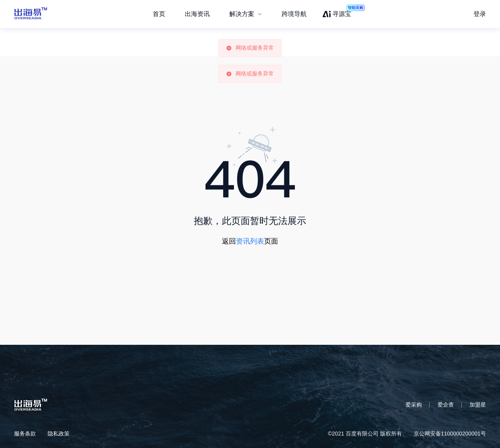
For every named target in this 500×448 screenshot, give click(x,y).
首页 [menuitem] (159, 14)
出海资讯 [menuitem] (197, 14)
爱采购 (414, 405)
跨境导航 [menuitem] (294, 14)
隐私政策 (59, 434)
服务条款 (25, 434)
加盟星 (478, 405)
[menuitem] (246, 14)
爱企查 (446, 405)
